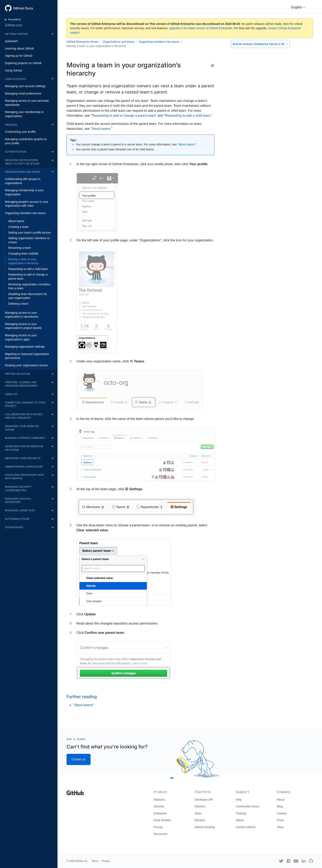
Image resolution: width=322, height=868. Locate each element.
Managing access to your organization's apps (21, 337)
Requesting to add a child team (28, 269)
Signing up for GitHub (19, 56)
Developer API (204, 800)
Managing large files (20, 511)
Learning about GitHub (19, 48)
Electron (200, 820)
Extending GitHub (17, 519)
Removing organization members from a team (29, 286)
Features (159, 800)
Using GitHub (13, 70)
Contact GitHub (246, 827)
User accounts (16, 79)
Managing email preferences (23, 93)
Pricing (158, 827)
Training (241, 813)
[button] (298, 7)
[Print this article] (213, 66)
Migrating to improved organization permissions (27, 356)
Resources (160, 834)
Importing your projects (23, 458)
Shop (280, 827)
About (281, 800)
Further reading (82, 697)
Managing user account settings (25, 86)
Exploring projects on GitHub (23, 63)
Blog (280, 806)
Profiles (11, 125)
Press (281, 820)
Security (159, 806)
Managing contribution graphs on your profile (26, 141)
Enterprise (160, 813)
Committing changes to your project (25, 404)
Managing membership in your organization (24, 192)
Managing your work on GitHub (22, 428)
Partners (200, 806)
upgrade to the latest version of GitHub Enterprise (201, 28)
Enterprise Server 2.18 (260, 44)
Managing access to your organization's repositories (22, 315)
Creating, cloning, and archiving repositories (21, 384)
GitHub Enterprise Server (83, 42)
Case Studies (162, 820)
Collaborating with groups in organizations (23, 181)
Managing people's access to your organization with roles (27, 204)
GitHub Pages (14, 527)
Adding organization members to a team (29, 240)
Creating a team (18, 227)
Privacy (105, 861)
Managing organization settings (25, 347)
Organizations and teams (22, 172)
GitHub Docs (23, 8)
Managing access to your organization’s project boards (23, 326)
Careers (282, 813)
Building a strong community (25, 438)
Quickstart (11, 41)
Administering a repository (24, 467)
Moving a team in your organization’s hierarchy (23, 261)
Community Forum (248, 806)
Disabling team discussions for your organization (28, 296)
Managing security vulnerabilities (18, 489)
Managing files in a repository (18, 501)
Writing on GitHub (17, 374)
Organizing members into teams (25, 213)
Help (239, 800)
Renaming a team (20, 248)
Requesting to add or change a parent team (28, 277)
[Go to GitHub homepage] (75, 791)
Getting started (16, 34)
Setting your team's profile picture (29, 233)
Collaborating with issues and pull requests (24, 416)
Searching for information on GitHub (24, 448)
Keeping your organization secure (26, 365)
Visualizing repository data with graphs (24, 477)
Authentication (16, 152)
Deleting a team (18, 304)
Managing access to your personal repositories (27, 103)
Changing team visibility (23, 254)
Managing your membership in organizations (24, 114)
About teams (16, 221)
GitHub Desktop (205, 827)
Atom (198, 813)
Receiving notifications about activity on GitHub (22, 162)
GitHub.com (14, 25)
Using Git (11, 394)
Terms (95, 861)
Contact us (79, 759)
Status (240, 820)
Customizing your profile (20, 132)
